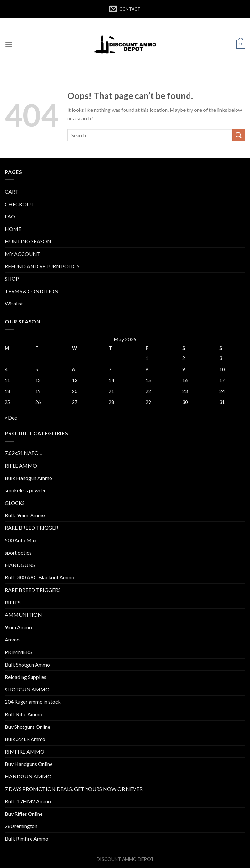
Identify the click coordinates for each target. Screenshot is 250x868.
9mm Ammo (18, 627)
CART (12, 192)
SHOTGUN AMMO (27, 689)
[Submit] (239, 135)
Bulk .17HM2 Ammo (28, 801)
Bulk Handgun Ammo (28, 478)
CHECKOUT (19, 204)
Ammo (12, 639)
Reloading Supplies (26, 677)
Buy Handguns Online (29, 764)
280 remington (21, 826)
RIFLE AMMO (21, 465)
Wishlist (14, 303)
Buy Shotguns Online (28, 727)
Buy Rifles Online (24, 814)
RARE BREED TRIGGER (32, 528)
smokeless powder (25, 490)
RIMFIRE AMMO (25, 752)
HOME (13, 229)
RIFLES (13, 602)
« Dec (11, 417)
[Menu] (9, 44)
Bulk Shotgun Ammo (27, 665)
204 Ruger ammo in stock (33, 702)
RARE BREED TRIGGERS (33, 590)
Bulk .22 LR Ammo (25, 739)
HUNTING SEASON (28, 241)
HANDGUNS (20, 565)
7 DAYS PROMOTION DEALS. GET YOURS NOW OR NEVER (74, 789)
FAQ (10, 216)
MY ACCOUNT (23, 254)
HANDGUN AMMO (28, 776)
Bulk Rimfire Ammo (27, 839)
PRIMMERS (18, 652)
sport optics (18, 552)
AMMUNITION (23, 615)
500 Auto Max (21, 540)
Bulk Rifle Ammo (23, 714)
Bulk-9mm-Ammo (25, 515)
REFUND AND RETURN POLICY (42, 266)
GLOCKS (15, 503)
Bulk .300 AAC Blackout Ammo (40, 577)
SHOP (12, 279)
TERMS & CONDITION (32, 291)
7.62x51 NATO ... (24, 453)
